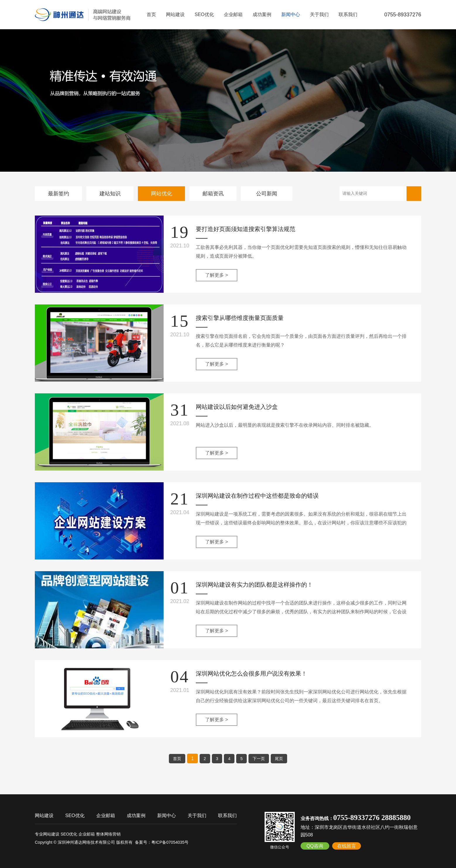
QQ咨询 (315, 846)
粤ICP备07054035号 (170, 842)
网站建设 (175, 14)
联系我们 (348, 14)
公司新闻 (267, 194)
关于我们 (319, 14)
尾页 (279, 759)
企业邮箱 (233, 14)
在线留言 (347, 846)
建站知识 (110, 194)
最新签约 (59, 194)
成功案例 (262, 14)
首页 (151, 14)
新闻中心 (291, 14)
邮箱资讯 (213, 194)
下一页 (259, 759)
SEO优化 (204, 14)
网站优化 (162, 194)
